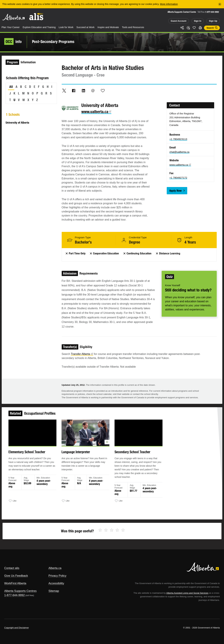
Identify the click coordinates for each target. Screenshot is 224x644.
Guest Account (179, 21)
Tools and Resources (133, 27)
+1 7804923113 (178, 139)
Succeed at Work (85, 27)
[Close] (220, 4)
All (11, 87)
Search (210, 28)
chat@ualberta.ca (179, 152)
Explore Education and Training (39, 27)
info (13, 41)
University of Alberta (17, 123)
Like (194, 28)
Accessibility (56, 583)
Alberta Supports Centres (20, 591)
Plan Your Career (11, 27)
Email (93, 91)
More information (169, 4)
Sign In (198, 21)
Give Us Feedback (16, 576)
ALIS (36, 17)
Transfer (82, 354)
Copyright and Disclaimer (17, 628)
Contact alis (12, 568)
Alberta (13, 17)
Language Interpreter (77, 454)
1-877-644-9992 (212, 12)
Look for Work (66, 27)
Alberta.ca (55, 568)
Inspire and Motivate (108, 27)
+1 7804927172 (178, 178)
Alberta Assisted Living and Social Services (187, 593)
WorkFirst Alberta (15, 583)
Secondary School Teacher (132, 454)
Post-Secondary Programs (53, 41)
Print (200, 28)
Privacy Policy (57, 576)
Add (188, 28)
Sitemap (54, 591)
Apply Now (175, 191)
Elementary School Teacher (30, 454)
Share (182, 28)
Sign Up (213, 21)
